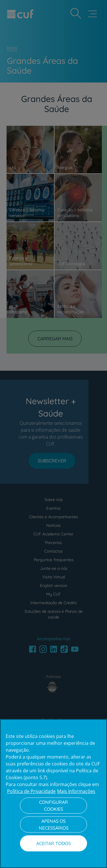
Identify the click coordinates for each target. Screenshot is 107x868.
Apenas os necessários (54, 824)
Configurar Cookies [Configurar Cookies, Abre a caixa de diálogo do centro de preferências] (53, 806)
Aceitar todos (53, 843)
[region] (53, 794)
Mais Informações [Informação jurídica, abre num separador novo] (76, 791)
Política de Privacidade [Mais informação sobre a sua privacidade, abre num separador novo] (31, 791)
